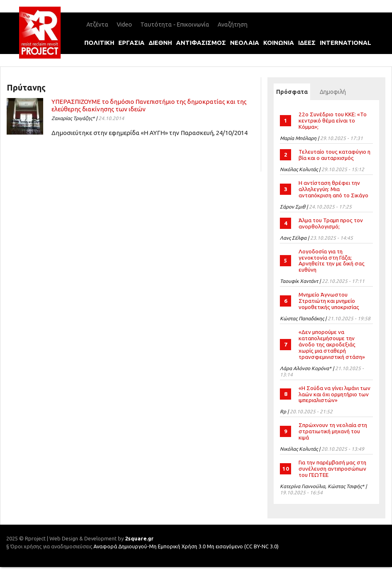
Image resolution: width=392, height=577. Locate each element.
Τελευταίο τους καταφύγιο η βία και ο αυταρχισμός (334, 155)
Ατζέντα (97, 25)
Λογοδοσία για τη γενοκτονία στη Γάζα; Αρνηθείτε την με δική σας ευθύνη (332, 261)
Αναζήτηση (233, 25)
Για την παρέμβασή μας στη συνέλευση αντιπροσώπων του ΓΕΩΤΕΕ (332, 469)
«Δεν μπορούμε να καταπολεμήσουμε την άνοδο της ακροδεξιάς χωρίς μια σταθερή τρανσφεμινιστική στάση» (332, 344)
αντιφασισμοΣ (201, 43)
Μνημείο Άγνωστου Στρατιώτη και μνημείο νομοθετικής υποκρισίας (329, 301)
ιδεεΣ (307, 43)
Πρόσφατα (293, 92)
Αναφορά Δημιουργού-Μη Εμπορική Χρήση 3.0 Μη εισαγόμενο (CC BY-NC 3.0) (186, 546)
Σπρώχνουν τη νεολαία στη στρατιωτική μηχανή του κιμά (333, 431)
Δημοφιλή (333, 92)
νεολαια (245, 43)
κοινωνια (279, 43)
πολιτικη (99, 43)
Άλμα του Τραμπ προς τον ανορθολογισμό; (331, 223)
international (345, 43)
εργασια (131, 43)
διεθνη (160, 43)
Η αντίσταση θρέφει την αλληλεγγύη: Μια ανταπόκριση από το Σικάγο (333, 189)
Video (124, 25)
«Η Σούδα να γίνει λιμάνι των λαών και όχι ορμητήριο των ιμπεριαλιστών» (334, 394)
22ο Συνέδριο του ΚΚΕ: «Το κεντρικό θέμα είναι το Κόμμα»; (333, 120)
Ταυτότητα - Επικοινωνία (175, 25)
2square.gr (139, 538)
